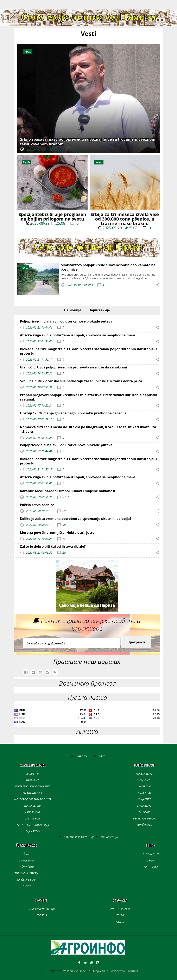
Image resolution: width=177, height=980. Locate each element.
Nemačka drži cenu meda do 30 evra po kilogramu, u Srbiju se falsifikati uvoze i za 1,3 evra (88, 429)
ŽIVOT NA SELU (151, 854)
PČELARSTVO (144, 812)
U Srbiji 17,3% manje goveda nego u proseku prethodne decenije (73, 413)
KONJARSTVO (144, 799)
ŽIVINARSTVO (144, 806)
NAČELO (120, 922)
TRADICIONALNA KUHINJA (41, 909)
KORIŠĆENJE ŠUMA (27, 880)
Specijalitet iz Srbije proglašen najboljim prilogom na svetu (52, 216)
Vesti (26, 162)
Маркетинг (100, 971)
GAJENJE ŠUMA (26, 861)
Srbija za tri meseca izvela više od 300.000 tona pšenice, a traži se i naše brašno (125, 219)
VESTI (102, 756)
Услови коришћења (77, 971)
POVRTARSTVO (33, 780)
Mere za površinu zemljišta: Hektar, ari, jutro (57, 533)
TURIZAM (150, 861)
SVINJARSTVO (144, 780)
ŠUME (26, 854)
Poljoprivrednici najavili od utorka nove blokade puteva (66, 321)
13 (64, 539)
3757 (66, 497)
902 (65, 525)
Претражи (136, 642)
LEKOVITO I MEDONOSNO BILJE (33, 825)
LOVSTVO (26, 886)
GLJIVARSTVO (33, 831)
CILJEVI (120, 915)
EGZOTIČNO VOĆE (33, 793)
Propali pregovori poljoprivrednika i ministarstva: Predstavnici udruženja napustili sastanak (89, 397)
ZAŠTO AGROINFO (120, 909)
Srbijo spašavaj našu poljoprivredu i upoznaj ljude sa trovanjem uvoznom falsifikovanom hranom (88, 142)
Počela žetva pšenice (37, 505)
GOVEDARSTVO (144, 774)
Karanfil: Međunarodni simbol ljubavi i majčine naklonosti (68, 491)
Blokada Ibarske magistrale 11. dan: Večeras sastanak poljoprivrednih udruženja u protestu (88, 351)
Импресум (118, 971)
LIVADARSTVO (33, 812)
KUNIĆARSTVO (144, 825)
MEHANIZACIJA (109, 837)
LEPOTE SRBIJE (150, 867)
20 (64, 552)
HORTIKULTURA (33, 806)
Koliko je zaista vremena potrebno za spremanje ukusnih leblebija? (76, 519)
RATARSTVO (33, 774)
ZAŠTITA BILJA (33, 819)
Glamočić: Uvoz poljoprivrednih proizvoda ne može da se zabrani (74, 367)
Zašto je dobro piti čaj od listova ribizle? (53, 546)
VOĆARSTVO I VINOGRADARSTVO (33, 786)
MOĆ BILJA (41, 915)
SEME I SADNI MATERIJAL (26, 873)
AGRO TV (82, 756)
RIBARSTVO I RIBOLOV (144, 819)
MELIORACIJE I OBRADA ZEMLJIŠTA (33, 799)
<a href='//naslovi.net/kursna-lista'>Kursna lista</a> (87, 717)
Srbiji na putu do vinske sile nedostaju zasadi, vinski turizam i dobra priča (81, 381)
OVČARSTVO (144, 786)
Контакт (133, 971)
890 (65, 511)
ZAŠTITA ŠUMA (27, 867)
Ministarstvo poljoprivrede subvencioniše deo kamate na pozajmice (108, 267)
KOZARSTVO (144, 793)
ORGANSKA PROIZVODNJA (80, 837)
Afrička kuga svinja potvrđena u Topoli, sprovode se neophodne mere (78, 335)
